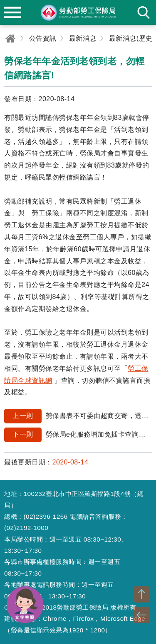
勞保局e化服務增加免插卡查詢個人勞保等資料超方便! (78, 435)
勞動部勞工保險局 (78, 12)
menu (12, 12)
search (144, 12)
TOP (141, 594)
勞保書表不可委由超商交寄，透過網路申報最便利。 (78, 416)
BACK (141, 615)
